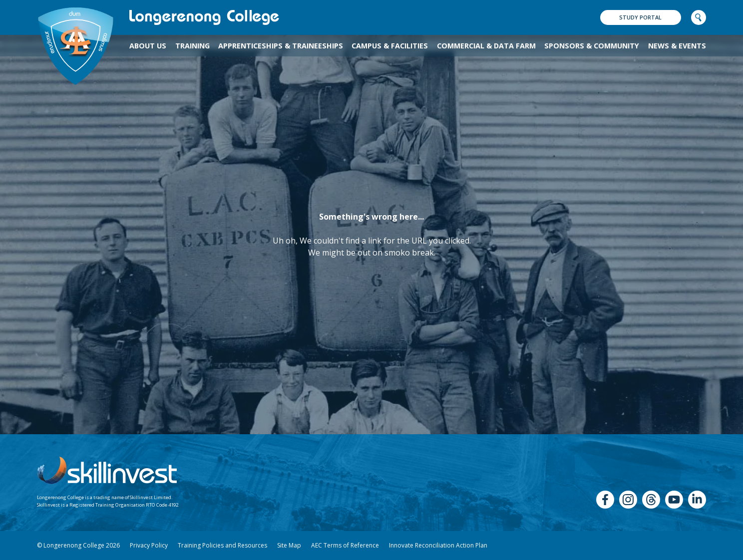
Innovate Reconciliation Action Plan (438, 545)
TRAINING (192, 46)
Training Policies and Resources (222, 545)
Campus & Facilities (390, 46)
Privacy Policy (149, 545)
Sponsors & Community (592, 46)
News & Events (677, 46)
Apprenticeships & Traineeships (281, 46)
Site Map (289, 545)
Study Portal (640, 17)
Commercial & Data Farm (486, 46)
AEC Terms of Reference (345, 545)
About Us (148, 46)
